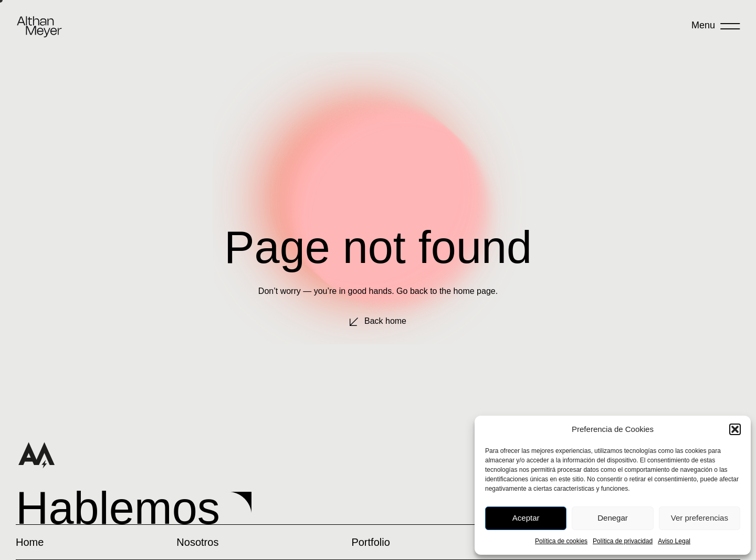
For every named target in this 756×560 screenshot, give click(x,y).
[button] (735, 429)
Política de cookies (561, 541)
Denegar (613, 518)
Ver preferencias (700, 518)
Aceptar (526, 518)
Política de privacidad (623, 541)
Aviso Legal (674, 541)
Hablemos (118, 508)
